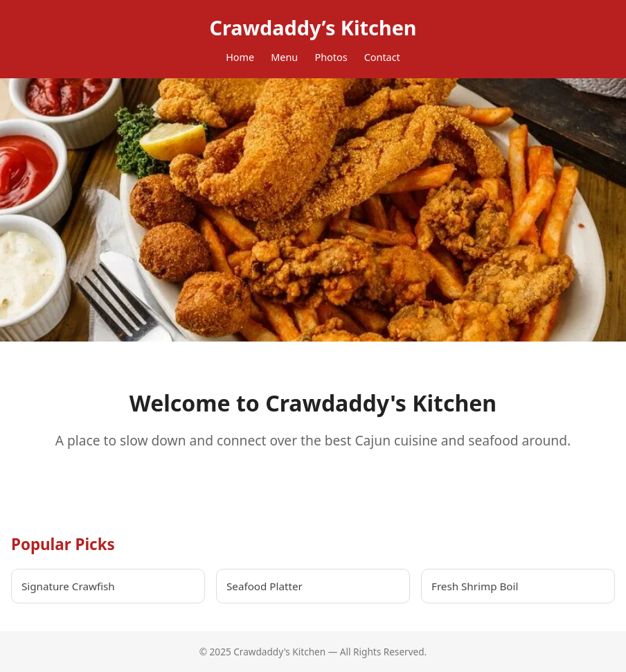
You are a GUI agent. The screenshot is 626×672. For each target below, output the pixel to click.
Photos (331, 57)
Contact (382, 57)
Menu (284, 57)
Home (240, 57)
